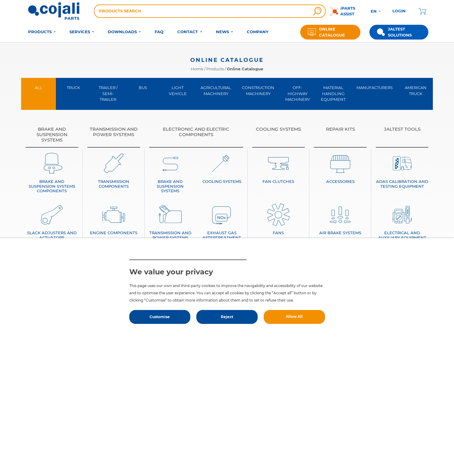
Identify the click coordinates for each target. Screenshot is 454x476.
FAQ (159, 32)
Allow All (294, 316)
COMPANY (258, 32)
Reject (227, 317)
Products (215, 69)
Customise (160, 317)
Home (197, 69)
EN (374, 11)
